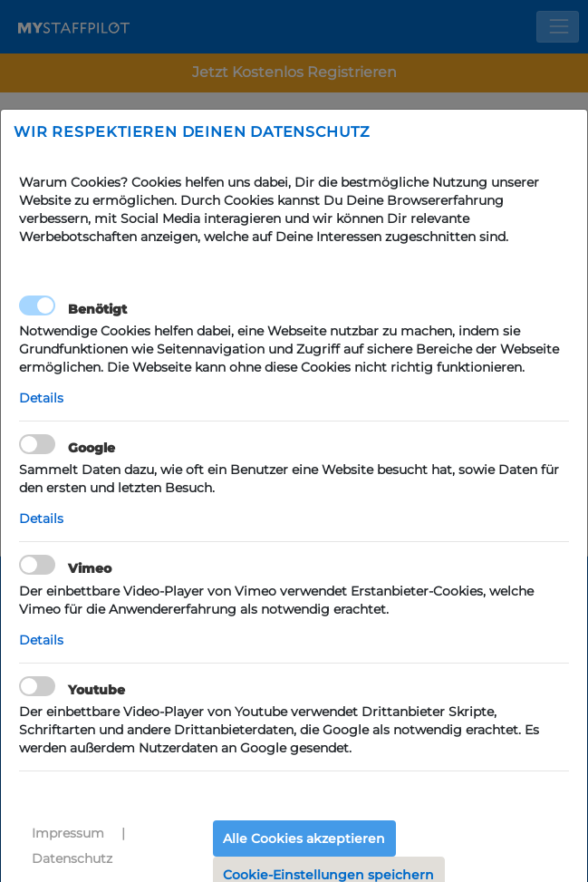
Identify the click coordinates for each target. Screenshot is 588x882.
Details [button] (41, 398)
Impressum (68, 833)
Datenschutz (72, 858)
